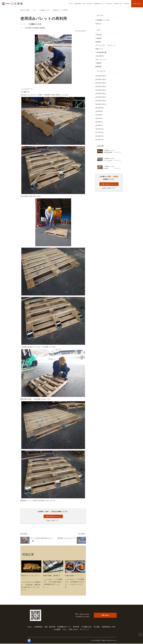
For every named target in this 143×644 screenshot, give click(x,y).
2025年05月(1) (101, 97)
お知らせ (98, 23)
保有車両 (76, 627)
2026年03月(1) (101, 76)
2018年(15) (99, 129)
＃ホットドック (101, 59)
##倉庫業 (42, 28)
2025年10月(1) (101, 86)
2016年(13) (99, 136)
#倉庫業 (98, 42)
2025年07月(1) (101, 93)
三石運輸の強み (86, 627)
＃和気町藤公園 (101, 52)
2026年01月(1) (101, 79)
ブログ (35, 10)
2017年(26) (99, 132)
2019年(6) (99, 125)
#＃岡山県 (28, 28)
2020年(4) (99, 122)
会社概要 (57, 630)
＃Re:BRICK (100, 56)
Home (30, 627)
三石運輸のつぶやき (46, 10)
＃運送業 (98, 38)
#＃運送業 (35, 28)
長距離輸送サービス (64, 627)
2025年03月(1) (101, 101)
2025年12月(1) (101, 83)
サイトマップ (84, 630)
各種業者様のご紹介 (109, 627)
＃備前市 (98, 63)
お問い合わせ (73, 630)
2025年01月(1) (101, 104)
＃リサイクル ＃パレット (105, 45)
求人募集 (97, 627)
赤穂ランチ (99, 49)
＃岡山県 (98, 35)
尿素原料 (98, 66)
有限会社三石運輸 (25, 10)
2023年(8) (99, 111)
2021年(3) (99, 118)
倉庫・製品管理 (50, 627)
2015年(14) (99, 140)
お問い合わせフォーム (53, 516)
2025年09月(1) (101, 90)
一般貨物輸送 (38, 627)
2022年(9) (99, 115)
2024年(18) (99, 108)
